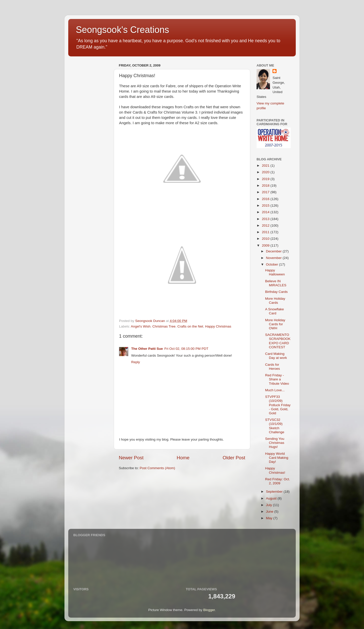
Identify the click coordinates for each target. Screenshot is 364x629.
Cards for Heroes (273, 367)
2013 (266, 219)
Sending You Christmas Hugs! (275, 443)
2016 (266, 199)
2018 (266, 186)
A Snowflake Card (275, 311)
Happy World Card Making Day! (277, 458)
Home (183, 458)
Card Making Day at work (276, 356)
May (270, 518)
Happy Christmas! (275, 470)
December (274, 251)
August (272, 498)
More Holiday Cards (275, 301)
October (272, 264)
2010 (266, 239)
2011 (266, 232)
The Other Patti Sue (147, 349)
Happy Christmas (218, 326)
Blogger (209, 610)
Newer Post (131, 458)
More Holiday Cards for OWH (275, 324)
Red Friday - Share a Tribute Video (277, 379)
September (275, 492)
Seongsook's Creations (122, 30)
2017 (266, 192)
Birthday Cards (276, 292)
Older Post (234, 458)
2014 (266, 212)
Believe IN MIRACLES (276, 283)
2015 (266, 205)
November (274, 258)
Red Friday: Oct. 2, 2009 (278, 481)
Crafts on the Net (190, 326)
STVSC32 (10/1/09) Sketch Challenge (275, 426)
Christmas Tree (164, 326)
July (269, 505)
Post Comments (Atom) (157, 468)
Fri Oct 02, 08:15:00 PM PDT (186, 349)
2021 (266, 166)
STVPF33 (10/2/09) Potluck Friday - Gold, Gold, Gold (278, 405)
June (270, 512)
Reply (136, 362)
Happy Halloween (275, 272)
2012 (266, 225)
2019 (266, 179)
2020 (266, 172)
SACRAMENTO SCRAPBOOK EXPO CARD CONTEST (278, 341)
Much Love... (275, 390)
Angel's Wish (141, 326)
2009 (266, 245)
